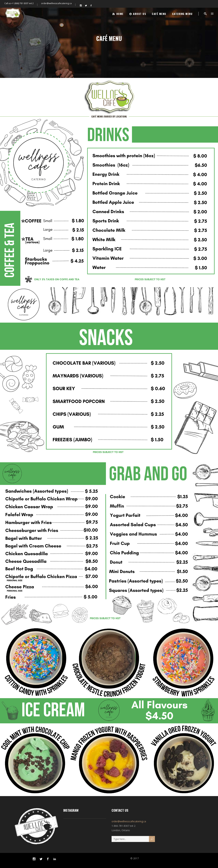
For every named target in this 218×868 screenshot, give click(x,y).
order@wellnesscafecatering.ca (56, 3)
